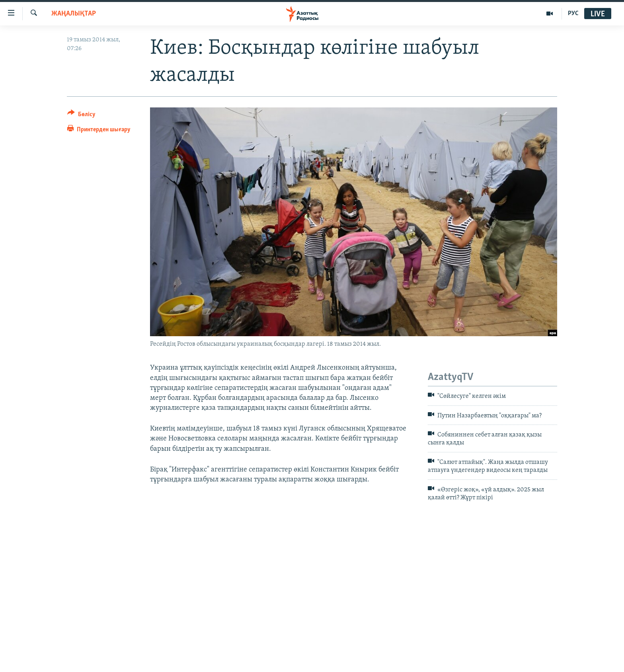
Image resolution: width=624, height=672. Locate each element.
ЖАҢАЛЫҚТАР (74, 14)
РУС (573, 14)
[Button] (81, 116)
